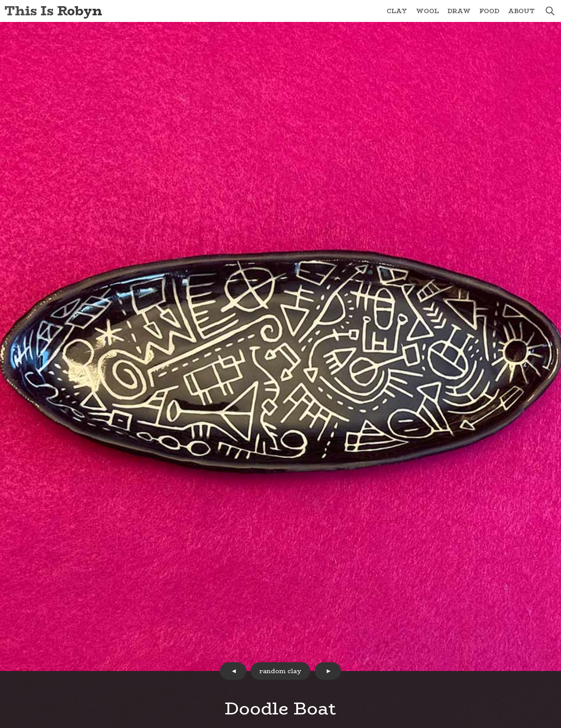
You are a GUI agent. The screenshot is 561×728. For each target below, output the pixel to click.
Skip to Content (0, 0)
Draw (459, 11)
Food (489, 11)
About (521, 11)
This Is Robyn (53, 11)
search (550, 11)
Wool (427, 11)
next (328, 671)
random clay (280, 671)
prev (233, 671)
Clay (397, 11)
